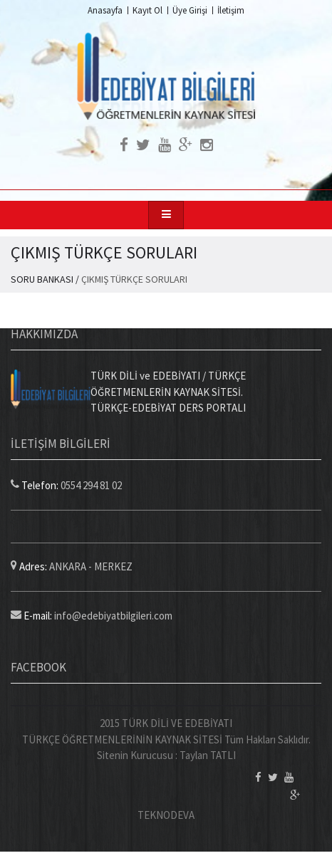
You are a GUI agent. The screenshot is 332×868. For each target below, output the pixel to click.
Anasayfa (105, 10)
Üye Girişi (190, 10)
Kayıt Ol (147, 10)
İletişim (231, 10)
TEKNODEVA (166, 815)
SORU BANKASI (42, 279)
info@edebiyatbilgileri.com (113, 616)
